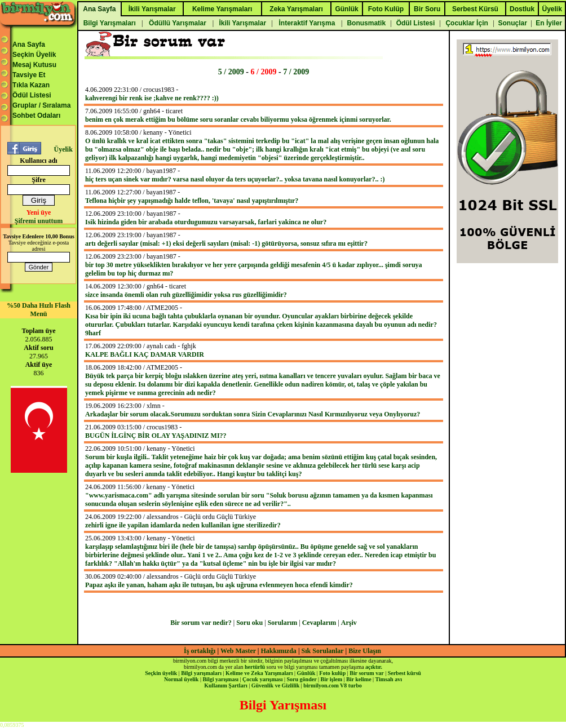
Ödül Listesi (32, 95)
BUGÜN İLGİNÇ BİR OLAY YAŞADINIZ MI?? (156, 436)
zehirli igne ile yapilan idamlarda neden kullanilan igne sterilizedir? (183, 525)
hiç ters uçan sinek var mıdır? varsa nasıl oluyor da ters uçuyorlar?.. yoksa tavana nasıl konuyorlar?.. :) (235, 179)
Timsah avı (389, 679)
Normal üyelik (181, 679)
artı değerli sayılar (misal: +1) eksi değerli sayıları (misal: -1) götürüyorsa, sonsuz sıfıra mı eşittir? (226, 243)
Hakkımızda (279, 651)
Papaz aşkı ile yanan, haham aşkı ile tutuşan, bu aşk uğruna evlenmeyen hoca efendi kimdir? (219, 585)
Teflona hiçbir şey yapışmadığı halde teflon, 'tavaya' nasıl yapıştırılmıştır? (192, 201)
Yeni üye (39, 212)
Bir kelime (359, 679)
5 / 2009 (231, 72)
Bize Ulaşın (365, 651)
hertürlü (255, 667)
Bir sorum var (366, 673)
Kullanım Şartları (225, 685)
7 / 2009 (296, 72)
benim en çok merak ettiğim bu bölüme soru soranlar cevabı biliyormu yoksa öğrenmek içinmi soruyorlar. (238, 119)
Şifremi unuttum (39, 221)
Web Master (239, 651)
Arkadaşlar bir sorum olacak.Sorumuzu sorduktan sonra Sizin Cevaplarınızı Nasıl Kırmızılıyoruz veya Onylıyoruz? (253, 414)
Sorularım (283, 623)
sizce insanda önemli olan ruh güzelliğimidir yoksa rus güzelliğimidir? (186, 295)
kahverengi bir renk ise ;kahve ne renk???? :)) (152, 98)
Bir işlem (331, 679)
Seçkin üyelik (161, 673)
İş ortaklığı (200, 651)
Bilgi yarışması (220, 679)
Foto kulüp (332, 673)
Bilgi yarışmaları (201, 673)
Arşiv (349, 623)
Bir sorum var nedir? (201, 623)
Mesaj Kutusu (34, 65)
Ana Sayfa (29, 45)
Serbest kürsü (404, 673)
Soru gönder (302, 679)
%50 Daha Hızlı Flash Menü (39, 310)
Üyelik (63, 149)
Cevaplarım (319, 623)
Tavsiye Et (29, 75)
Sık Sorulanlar (323, 651)
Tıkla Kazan (31, 85)
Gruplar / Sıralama (41, 105)
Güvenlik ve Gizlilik (276, 685)
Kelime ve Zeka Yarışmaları (259, 673)
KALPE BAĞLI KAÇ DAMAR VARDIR (145, 354)
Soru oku (249, 623)
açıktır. (374, 667)
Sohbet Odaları (36, 116)
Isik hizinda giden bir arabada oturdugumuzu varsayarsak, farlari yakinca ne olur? (206, 222)
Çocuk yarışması (262, 679)
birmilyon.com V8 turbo (332, 685)
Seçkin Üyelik (34, 55)
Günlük (306, 673)
